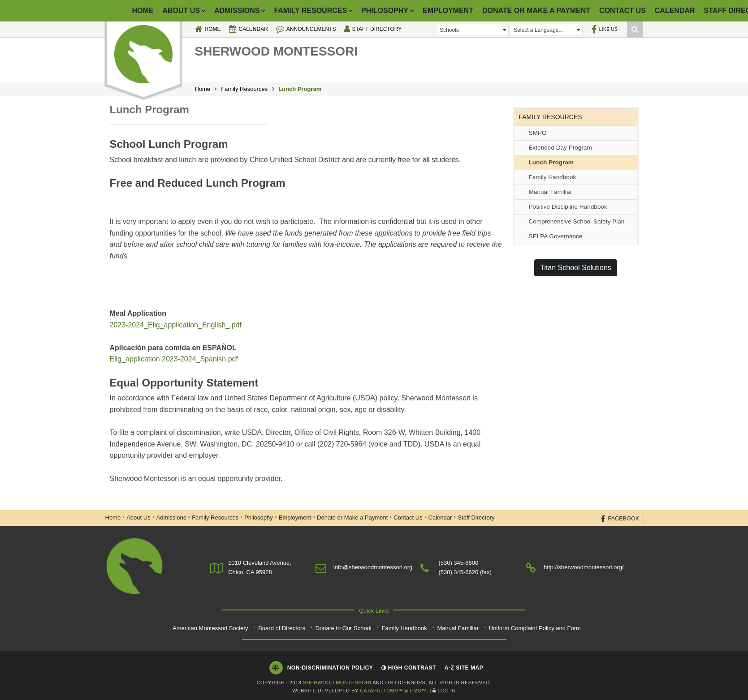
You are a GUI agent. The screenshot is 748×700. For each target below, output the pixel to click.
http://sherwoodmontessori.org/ (584, 567)
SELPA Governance (556, 236)
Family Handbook (553, 177)
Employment (448, 11)
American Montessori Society (210, 628)
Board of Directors (282, 628)
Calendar (675, 11)
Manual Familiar (551, 192)
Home (143, 11)
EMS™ (418, 691)
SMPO (538, 133)
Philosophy (385, 11)
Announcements (306, 29)
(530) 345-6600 (458, 563)
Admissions (237, 11)
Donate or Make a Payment (536, 11)
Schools (473, 30)
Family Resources (310, 11)
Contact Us (623, 11)
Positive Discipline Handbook (568, 207)
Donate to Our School (344, 628)
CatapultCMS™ (381, 691)
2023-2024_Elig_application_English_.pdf (177, 325)
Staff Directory (373, 29)
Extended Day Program (560, 148)
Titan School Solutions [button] (576, 268)
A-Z (464, 668)
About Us (182, 11)
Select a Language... (547, 30)
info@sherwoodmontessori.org (373, 567)
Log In (446, 691)
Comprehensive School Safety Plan (577, 221)
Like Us (605, 29)
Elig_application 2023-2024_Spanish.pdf (174, 359)
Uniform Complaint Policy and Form (535, 628)
